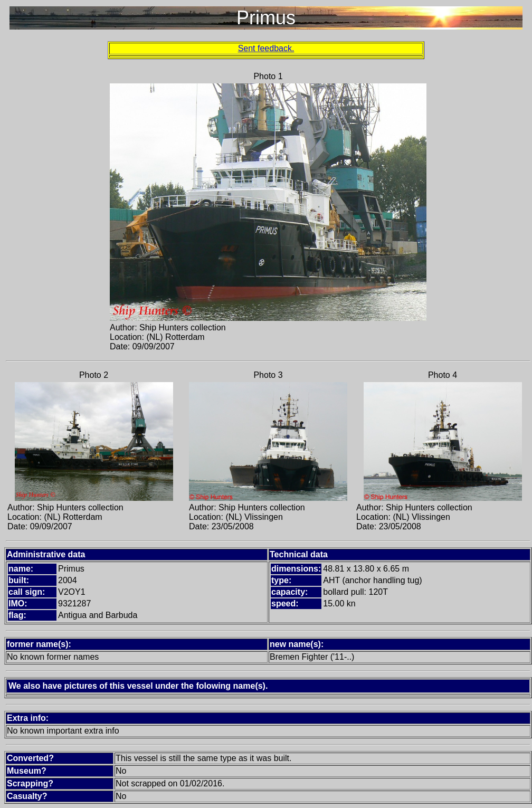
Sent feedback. (266, 48)
